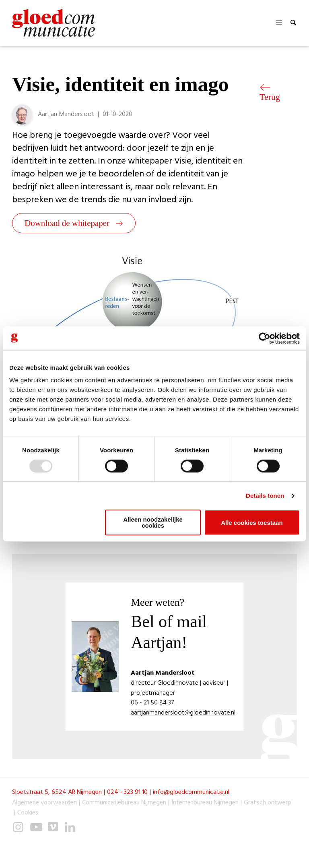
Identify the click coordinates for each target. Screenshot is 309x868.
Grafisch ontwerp (268, 803)
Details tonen (265, 496)
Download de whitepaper (74, 223)
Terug (270, 93)
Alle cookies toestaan (252, 523)
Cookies (28, 813)
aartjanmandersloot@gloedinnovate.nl (183, 713)
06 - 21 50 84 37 (152, 703)
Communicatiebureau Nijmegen (124, 803)
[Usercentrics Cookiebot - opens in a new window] (265, 338)
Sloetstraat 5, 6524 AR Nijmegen (57, 792)
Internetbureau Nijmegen (205, 803)
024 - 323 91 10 (127, 792)
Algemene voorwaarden (44, 803)
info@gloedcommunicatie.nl (191, 792)
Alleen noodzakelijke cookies (153, 522)
